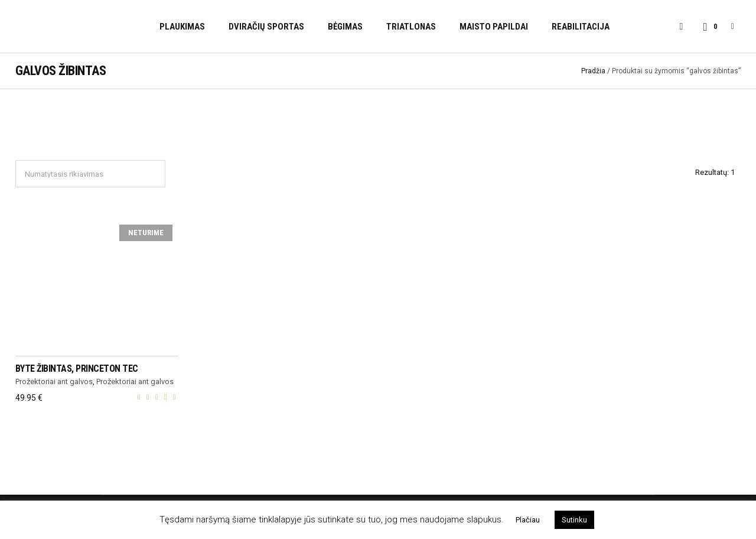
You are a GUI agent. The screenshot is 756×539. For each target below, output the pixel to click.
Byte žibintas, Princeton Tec (77, 368)
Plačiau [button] (528, 520)
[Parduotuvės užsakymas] (90, 174)
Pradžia (593, 71)
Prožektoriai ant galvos (54, 381)
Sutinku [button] (574, 520)
